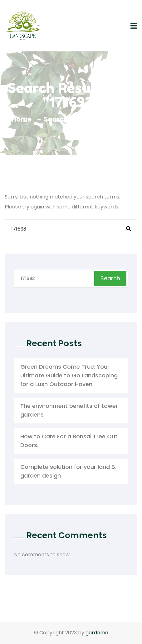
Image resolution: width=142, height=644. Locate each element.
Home (23, 119)
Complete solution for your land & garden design (68, 471)
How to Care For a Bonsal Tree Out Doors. (69, 441)
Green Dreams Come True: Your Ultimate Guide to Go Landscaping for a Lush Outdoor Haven (69, 375)
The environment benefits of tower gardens (69, 410)
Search (110, 278)
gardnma (97, 633)
